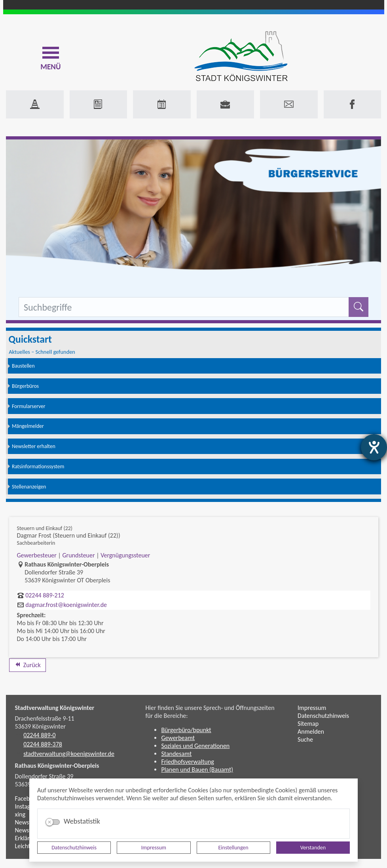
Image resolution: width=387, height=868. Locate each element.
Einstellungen (233, 848)
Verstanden (313, 848)
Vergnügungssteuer (125, 555)
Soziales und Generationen (195, 746)
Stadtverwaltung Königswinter (55, 708)
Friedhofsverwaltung (188, 762)
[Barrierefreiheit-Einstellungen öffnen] (374, 447)
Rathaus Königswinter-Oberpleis (57, 766)
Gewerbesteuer (37, 555)
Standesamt (176, 754)
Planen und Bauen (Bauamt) (197, 770)
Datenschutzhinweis (74, 848)
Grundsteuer (78, 555)
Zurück (28, 665)
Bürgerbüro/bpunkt (186, 730)
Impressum (154, 848)
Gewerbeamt (178, 738)
